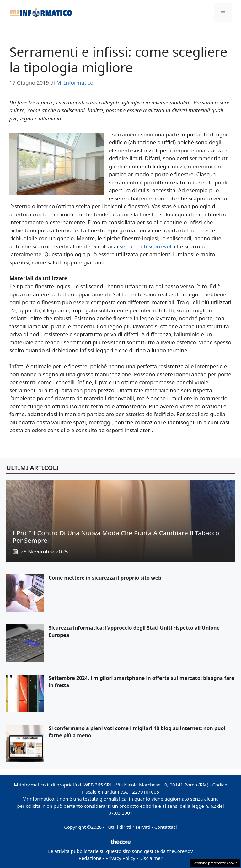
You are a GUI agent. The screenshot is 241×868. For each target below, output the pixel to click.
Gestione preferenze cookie (215, 863)
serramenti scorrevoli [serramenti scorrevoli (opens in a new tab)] (146, 246)
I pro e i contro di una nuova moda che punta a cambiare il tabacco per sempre (116, 537)
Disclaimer (151, 858)
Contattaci (166, 827)
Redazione (90, 858)
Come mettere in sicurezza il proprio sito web (105, 578)
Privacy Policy (120, 858)
